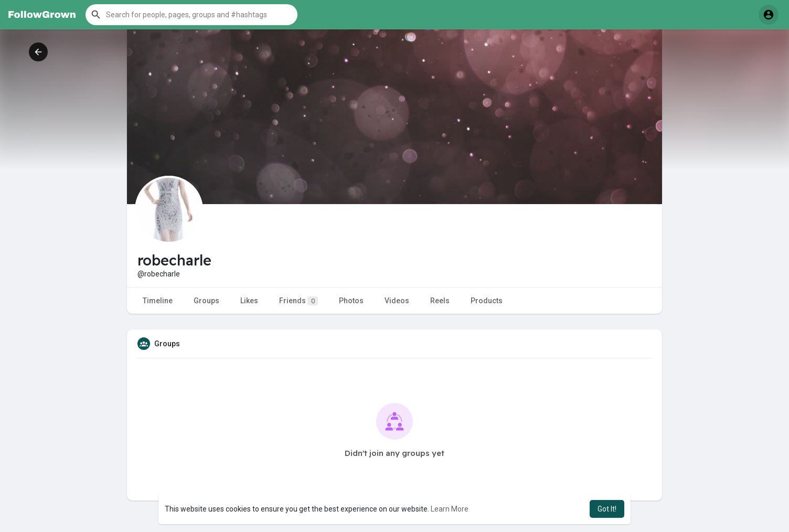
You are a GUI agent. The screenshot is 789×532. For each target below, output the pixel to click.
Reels (440, 301)
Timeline (158, 301)
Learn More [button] (450, 509)
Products (487, 301)
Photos (351, 301)
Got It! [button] (607, 509)
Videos (397, 301)
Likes (249, 301)
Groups (206, 301)
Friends (298, 301)
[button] (191, 15)
